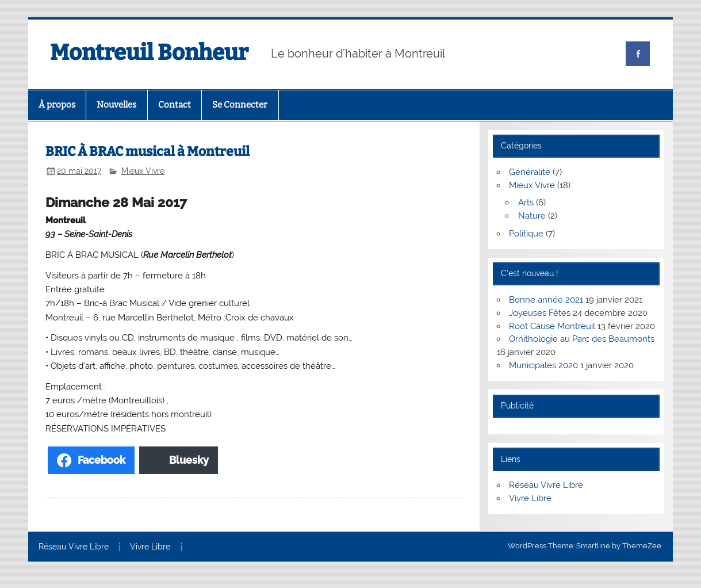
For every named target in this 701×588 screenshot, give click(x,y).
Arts (526, 203)
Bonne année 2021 (546, 300)
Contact (175, 105)
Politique (526, 234)
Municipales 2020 (543, 365)
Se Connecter (240, 105)
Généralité (530, 172)
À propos (57, 105)
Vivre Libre (530, 498)
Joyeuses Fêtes (540, 313)
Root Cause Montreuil (552, 326)
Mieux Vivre (143, 171)
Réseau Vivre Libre (546, 485)
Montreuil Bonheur (149, 52)
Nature (532, 216)
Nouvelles (116, 105)
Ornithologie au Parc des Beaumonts (582, 339)
